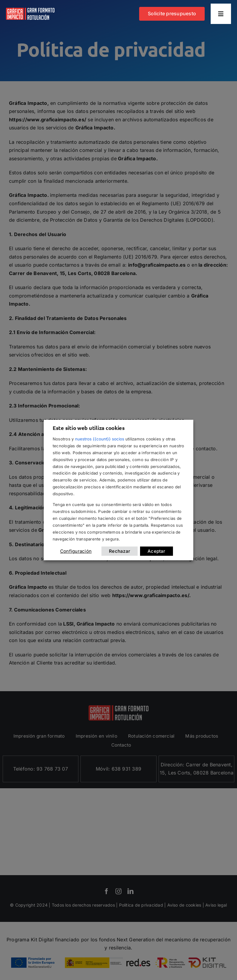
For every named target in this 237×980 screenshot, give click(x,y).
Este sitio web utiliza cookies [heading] (89, 428)
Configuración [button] (76, 551)
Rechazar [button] (120, 551)
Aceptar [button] (157, 551)
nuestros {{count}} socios (100, 439)
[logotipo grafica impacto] (30, 10)
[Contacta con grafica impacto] (172, 14)
